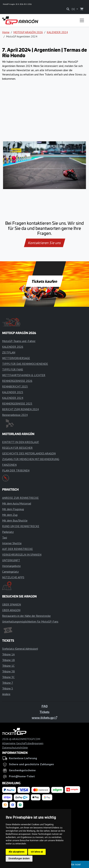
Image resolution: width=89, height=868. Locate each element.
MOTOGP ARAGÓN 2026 (28, 32)
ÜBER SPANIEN (12, 604)
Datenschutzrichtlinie (15, 747)
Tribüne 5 (8, 688)
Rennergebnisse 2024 (15, 415)
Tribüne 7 (8, 683)
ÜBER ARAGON (11, 610)
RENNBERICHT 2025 (15, 386)
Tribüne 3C (8, 677)
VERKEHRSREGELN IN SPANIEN (22, 555)
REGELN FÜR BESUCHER (17, 448)
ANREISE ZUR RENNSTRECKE (20, 498)
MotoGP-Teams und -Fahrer (19, 341)
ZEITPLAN (9, 352)
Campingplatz (10, 572)
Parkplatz (8, 532)
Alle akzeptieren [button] (16, 852)
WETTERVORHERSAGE (16, 358)
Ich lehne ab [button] (37, 852)
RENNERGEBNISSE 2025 (17, 403)
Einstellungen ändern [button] (19, 859)
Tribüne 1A (8, 654)
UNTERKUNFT (11, 560)
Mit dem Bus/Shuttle (15, 520)
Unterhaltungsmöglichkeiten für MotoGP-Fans (30, 621)
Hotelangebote (11, 566)
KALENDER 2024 (57, 32)
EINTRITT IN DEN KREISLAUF (21, 442)
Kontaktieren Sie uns (44, 243)
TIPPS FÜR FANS (13, 369)
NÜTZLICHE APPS (13, 577)
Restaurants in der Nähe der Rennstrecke (26, 616)
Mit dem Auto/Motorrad (17, 503)
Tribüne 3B (8, 671)
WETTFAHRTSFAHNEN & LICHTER (24, 375)
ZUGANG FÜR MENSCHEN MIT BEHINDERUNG (31, 459)
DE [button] (74, 9)
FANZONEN (9, 465)
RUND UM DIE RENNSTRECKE (21, 526)
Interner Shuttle (12, 543)
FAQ (45, 706)
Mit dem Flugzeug (13, 509)
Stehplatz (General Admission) (20, 649)
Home (6, 32)
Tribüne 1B (8, 660)
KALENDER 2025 (13, 392)
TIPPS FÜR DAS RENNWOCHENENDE (25, 364)
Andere (6, 694)
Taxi (5, 537)
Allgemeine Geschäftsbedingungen (23, 743)
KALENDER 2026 (13, 347)
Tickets (44, 712)
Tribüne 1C (8, 666)
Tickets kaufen (44, 281)
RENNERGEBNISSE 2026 (17, 381)
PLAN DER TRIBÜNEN (16, 470)
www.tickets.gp (44, 717)
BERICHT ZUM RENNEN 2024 (20, 409)
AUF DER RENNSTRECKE (17, 549)
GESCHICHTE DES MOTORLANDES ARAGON (29, 453)
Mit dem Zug (10, 515)
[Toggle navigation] (82, 20)
